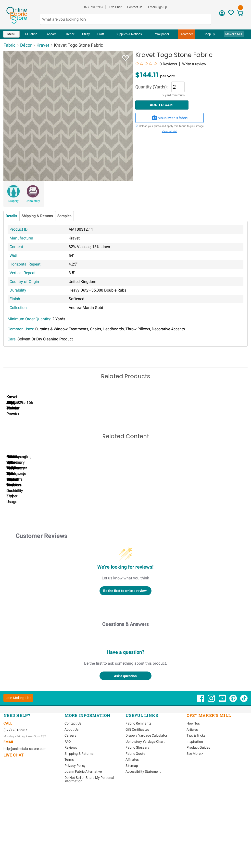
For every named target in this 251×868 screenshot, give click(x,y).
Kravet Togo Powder (144, 458)
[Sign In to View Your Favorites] (231, 14)
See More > (195, 830)
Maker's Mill (234, 34)
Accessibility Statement (143, 849)
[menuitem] (11, 34)
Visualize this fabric (170, 118)
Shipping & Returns (37, 216)
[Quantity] (178, 87)
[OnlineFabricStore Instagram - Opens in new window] (212, 778)
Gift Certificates (137, 806)
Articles (192, 806)
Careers (70, 812)
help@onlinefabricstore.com (25, 826)
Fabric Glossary (137, 825)
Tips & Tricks (196, 812)
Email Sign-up (157, 7)
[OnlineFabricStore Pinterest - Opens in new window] (233, 778)
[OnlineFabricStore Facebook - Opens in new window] (201, 778)
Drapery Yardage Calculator (146, 812)
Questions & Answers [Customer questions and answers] (125, 701)
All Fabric (31, 34)
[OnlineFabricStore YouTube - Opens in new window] (223, 778)
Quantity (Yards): (151, 87)
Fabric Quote (135, 830)
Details (11, 216)
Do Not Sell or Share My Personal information (89, 856)
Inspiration (195, 818)
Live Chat (115, 7)
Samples (64, 216)
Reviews (71, 825)
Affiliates (132, 837)
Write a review (194, 64)
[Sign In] (222, 15)
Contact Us (135, 7)
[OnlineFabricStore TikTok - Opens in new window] (244, 778)
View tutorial (169, 131)
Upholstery (33, 201)
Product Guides (198, 825)
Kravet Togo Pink (201, 458)
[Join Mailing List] (18, 775)
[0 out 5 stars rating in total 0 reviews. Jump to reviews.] (156, 64)
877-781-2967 (94, 7)
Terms (69, 837)
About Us (71, 806)
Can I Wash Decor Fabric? (88, 567)
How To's (193, 800)
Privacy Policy (75, 842)
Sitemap (132, 842)
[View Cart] (240, 14)
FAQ (68, 818)
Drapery (13, 201)
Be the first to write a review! (125, 668)
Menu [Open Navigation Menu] (11, 34)
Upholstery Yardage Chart (145, 818)
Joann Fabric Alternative (83, 849)
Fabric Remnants (138, 800)
